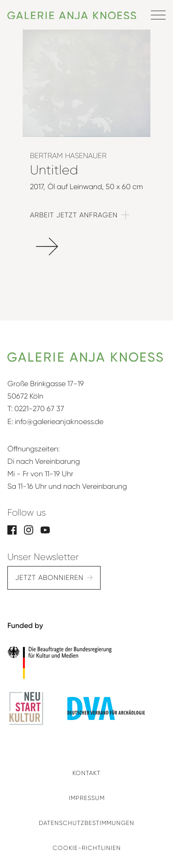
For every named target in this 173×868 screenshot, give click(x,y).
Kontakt (86, 773)
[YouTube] (45, 529)
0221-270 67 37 (39, 409)
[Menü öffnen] (158, 15)
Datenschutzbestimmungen (86, 823)
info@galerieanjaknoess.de (59, 422)
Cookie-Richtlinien (87, 848)
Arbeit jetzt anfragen (74, 215)
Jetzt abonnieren (49, 578)
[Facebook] (12, 529)
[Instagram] (29, 529)
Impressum (87, 798)
